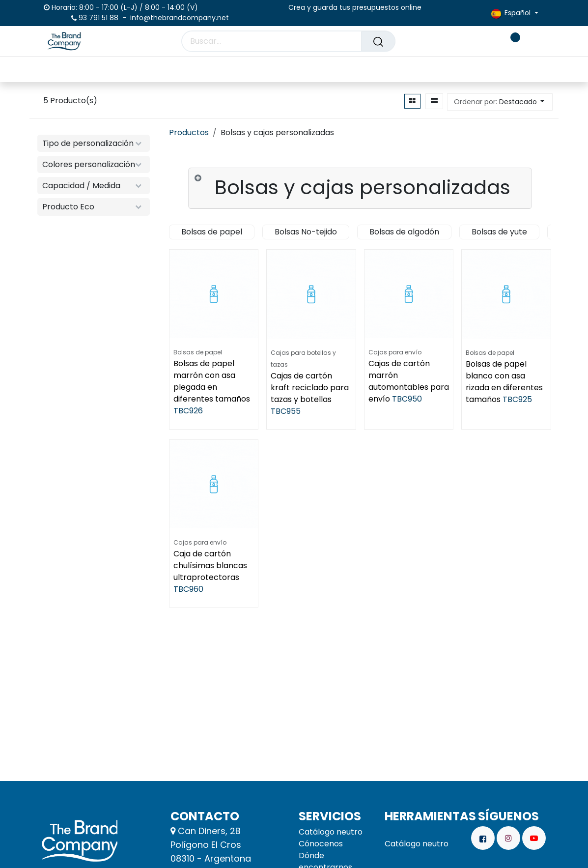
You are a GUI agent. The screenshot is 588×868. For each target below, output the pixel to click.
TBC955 (286, 411)
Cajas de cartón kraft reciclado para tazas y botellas (310, 387)
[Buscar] (378, 41)
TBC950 (407, 399)
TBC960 (188, 589)
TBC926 (188, 411)
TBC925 (518, 399)
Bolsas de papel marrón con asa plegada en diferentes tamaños (212, 381)
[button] (500, 102)
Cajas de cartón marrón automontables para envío (409, 381)
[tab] (360, 188)
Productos (189, 132)
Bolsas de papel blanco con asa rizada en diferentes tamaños (505, 381)
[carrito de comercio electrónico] (481, 41)
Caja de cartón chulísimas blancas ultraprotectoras (210, 565)
